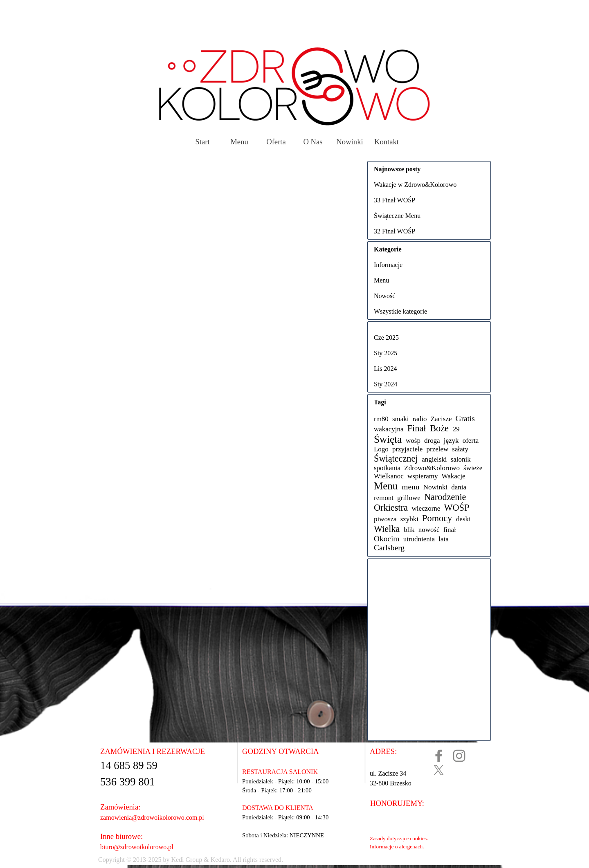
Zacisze (441, 419)
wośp (413, 441)
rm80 (381, 419)
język (451, 441)
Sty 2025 (386, 353)
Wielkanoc (389, 476)
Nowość (384, 296)
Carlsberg (389, 548)
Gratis (465, 418)
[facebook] (439, 756)
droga (432, 441)
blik (409, 530)
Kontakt (387, 142)
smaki (401, 419)
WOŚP (456, 508)
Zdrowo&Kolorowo (432, 468)
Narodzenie (445, 497)
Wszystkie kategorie (400, 311)
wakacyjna (389, 429)
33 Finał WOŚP (395, 200)
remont (384, 498)
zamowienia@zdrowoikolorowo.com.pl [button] (152, 818)
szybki (409, 519)
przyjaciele (407, 449)
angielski (434, 459)
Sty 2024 (386, 384)
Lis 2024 (385, 369)
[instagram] (459, 756)
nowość (429, 530)
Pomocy (437, 518)
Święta (388, 439)
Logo (381, 449)
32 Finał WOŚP (395, 231)
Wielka (387, 529)
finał (450, 530)
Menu (239, 142)
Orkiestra (391, 508)
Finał (417, 428)
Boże (439, 428)
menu (410, 487)
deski (463, 519)
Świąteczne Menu (397, 216)
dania (459, 487)
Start (202, 142)
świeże (473, 468)
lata (444, 539)
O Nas (313, 142)
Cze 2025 (386, 338)
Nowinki (350, 142)
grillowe (409, 498)
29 (456, 429)
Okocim (387, 539)
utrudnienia (419, 539)
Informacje (388, 265)
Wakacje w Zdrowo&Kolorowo (415, 185)
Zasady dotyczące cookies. (399, 838)
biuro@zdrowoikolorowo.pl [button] (137, 847)
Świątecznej (396, 459)
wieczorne (426, 508)
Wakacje (454, 476)
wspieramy (423, 476)
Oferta (276, 142)
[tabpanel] (269, 860)
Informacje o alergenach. (397, 847)
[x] (439, 770)
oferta (471, 441)
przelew (438, 449)
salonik (461, 459)
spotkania (387, 468)
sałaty (460, 449)
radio (420, 419)
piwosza (385, 519)
